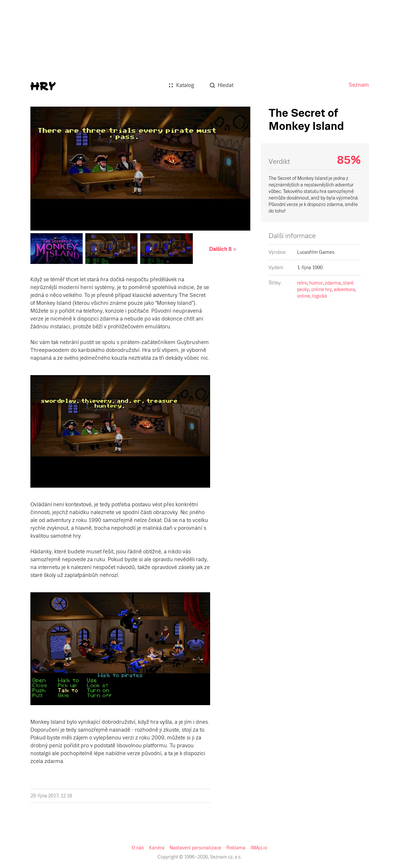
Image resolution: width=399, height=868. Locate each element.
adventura (344, 289)
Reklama (236, 848)
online (304, 296)
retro (302, 283)
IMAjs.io (259, 848)
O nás (138, 848)
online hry (321, 289)
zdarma (333, 283)
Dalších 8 (220, 249)
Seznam (359, 85)
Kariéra (157, 848)
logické (320, 296)
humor (316, 283)
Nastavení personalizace (195, 848)
